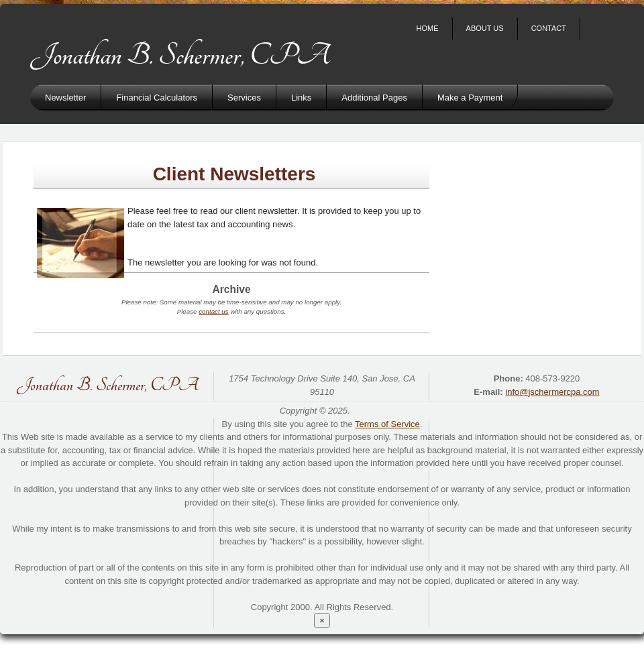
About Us (485, 28)
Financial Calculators (157, 98)
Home (428, 28)
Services (244, 98)
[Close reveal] (322, 620)
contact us (213, 311)
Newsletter (65, 98)
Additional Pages (374, 98)
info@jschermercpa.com (552, 392)
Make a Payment (470, 98)
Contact (549, 28)
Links (301, 98)
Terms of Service (387, 424)
